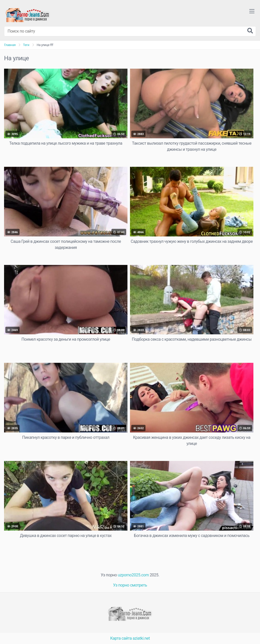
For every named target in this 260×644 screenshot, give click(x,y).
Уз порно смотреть (130, 585)
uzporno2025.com (133, 575)
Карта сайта (121, 638)
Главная (10, 45)
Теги (26, 45)
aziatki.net (141, 638)
